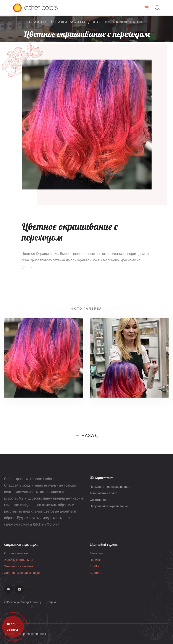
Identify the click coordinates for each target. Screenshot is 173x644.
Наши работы (71, 22)
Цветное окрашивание (118, 22)
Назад (86, 435)
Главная (39, 22)
